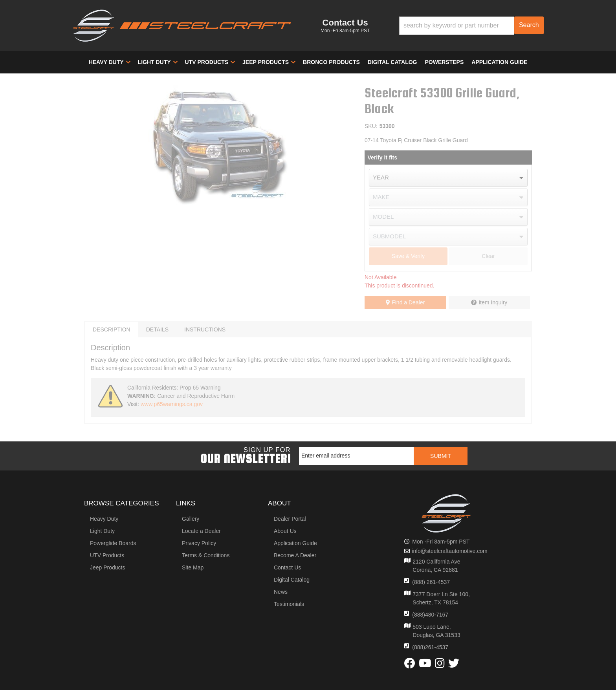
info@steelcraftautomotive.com (449, 551)
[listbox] (448, 178)
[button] (471, 26)
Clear (488, 256)
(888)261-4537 (430, 647)
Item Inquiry (493, 302)
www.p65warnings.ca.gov (172, 404)
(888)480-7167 (430, 615)
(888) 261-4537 (431, 582)
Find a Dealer (405, 302)
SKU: (371, 126)
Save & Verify (408, 256)
